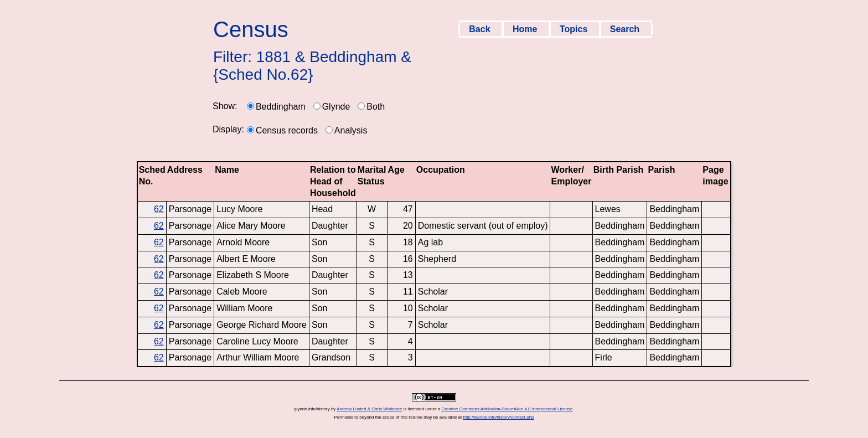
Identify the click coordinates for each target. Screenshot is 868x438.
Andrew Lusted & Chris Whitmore (369, 409)
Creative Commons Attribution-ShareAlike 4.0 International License (507, 409)
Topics (575, 29)
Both (376, 107)
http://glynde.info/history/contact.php (498, 417)
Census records (287, 130)
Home (526, 29)
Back (481, 29)
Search (626, 29)
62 (159, 209)
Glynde (336, 107)
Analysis (351, 130)
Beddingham (281, 107)
